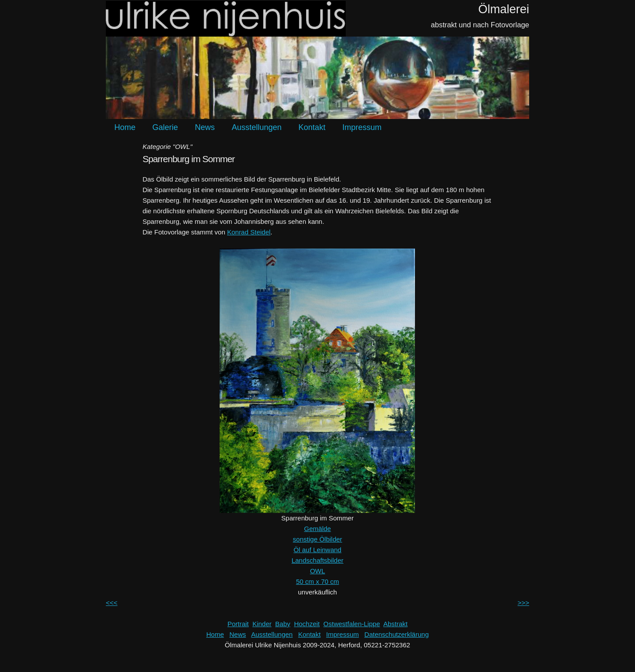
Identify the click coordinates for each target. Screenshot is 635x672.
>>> (523, 603)
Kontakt (312, 127)
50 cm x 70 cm (317, 581)
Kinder (262, 624)
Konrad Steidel (249, 232)
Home (125, 127)
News (205, 127)
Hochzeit (307, 624)
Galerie (165, 127)
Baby (283, 624)
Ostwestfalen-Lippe (351, 624)
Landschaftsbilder (317, 560)
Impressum (362, 127)
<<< (112, 603)
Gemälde (318, 529)
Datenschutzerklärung (396, 634)
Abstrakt (395, 624)
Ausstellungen (256, 127)
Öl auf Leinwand (317, 550)
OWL (317, 571)
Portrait (238, 624)
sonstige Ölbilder (317, 539)
